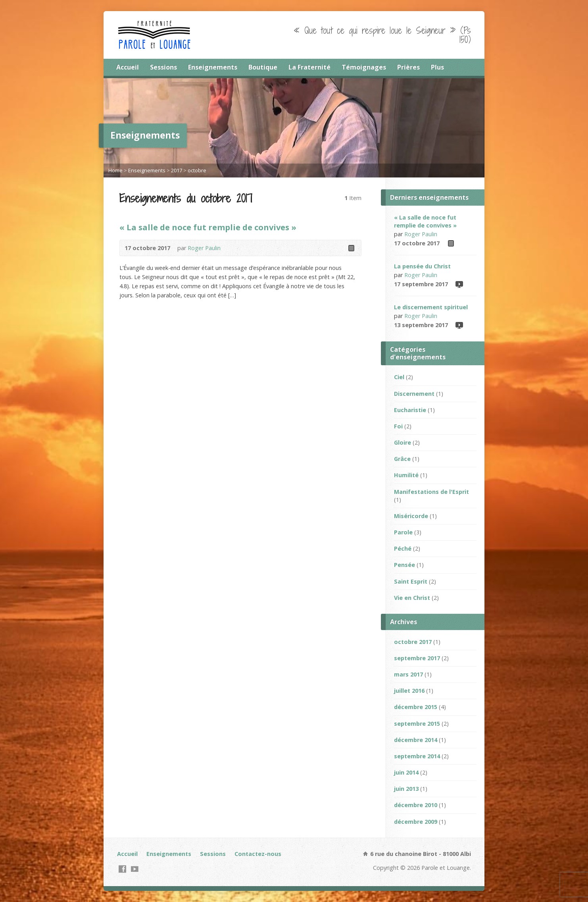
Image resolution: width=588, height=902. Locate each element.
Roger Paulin (204, 248)
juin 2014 (406, 772)
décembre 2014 (416, 740)
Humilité (406, 475)
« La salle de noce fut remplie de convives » (208, 227)
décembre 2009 (416, 822)
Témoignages (364, 67)
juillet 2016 (409, 691)
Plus (437, 67)
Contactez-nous (258, 854)
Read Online (351, 248)
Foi (398, 426)
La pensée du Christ (422, 266)
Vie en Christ (412, 598)
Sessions (163, 67)
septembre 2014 (417, 756)
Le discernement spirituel (431, 307)
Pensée (404, 565)
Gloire (403, 442)
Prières (408, 67)
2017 (177, 170)
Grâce (402, 459)
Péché (403, 548)
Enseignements (213, 67)
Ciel (399, 377)
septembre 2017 (417, 658)
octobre (197, 170)
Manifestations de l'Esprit (431, 492)
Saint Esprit (411, 581)
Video (459, 284)
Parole (403, 532)
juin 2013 (406, 789)
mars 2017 (408, 674)
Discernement (414, 394)
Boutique (263, 67)
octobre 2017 (413, 642)
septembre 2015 (417, 724)
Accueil (128, 67)
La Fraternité (309, 67)
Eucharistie (410, 410)
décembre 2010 (416, 805)
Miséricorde (411, 516)
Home (115, 170)
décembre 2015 (416, 707)
